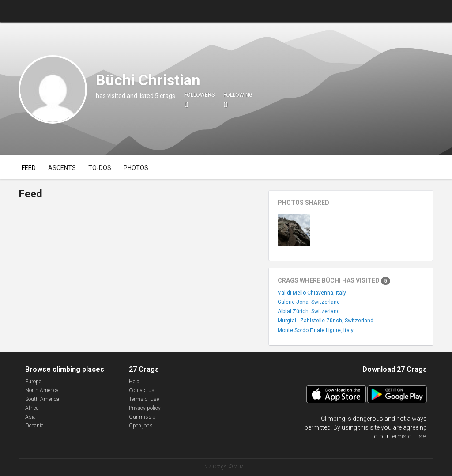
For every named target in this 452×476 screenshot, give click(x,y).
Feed (29, 168)
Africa (32, 408)
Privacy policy (145, 408)
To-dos (100, 168)
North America (42, 390)
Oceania (34, 426)
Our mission (144, 417)
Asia (30, 417)
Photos (136, 168)
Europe (33, 382)
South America (42, 399)
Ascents (62, 168)
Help (134, 382)
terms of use (408, 436)
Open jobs (141, 426)
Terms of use (144, 399)
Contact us (142, 390)
